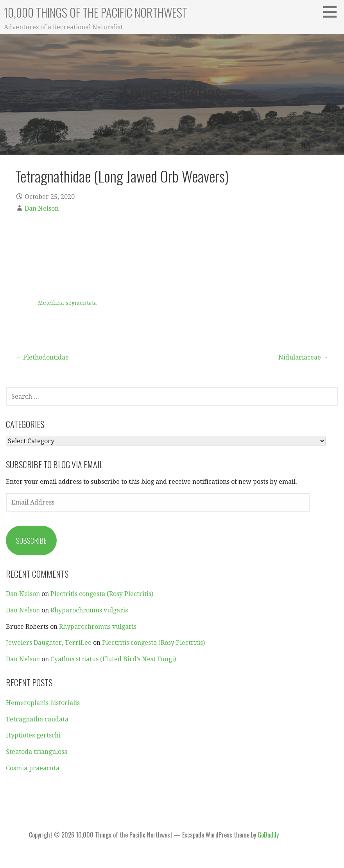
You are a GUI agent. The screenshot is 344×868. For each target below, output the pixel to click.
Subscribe (31, 540)
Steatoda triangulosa (37, 752)
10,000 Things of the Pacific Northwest (96, 12)
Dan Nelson (42, 208)
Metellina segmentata (67, 303)
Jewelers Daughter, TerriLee (49, 643)
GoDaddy (268, 835)
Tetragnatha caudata (37, 719)
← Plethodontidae (42, 357)
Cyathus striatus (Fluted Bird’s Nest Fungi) (113, 659)
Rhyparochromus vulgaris (89, 610)
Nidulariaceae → (304, 357)
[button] (333, 12)
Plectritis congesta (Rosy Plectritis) (102, 594)
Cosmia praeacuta (33, 768)
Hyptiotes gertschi (33, 735)
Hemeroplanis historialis (43, 703)
